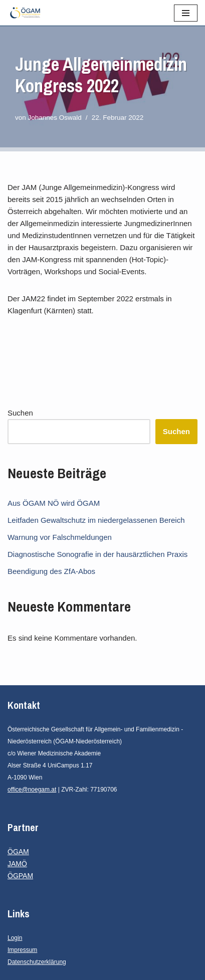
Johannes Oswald (55, 118)
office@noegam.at (32, 790)
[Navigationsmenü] (186, 13)
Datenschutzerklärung (37, 962)
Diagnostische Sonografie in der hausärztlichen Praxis (97, 554)
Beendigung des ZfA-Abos (51, 571)
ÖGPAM (20, 876)
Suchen (20, 413)
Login (15, 938)
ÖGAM (18, 852)
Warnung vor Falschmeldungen (60, 537)
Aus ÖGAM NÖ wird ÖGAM (54, 503)
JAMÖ (17, 864)
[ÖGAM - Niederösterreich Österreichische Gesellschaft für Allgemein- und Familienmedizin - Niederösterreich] (28, 13)
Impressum (22, 950)
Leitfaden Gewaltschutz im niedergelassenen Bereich (96, 520)
